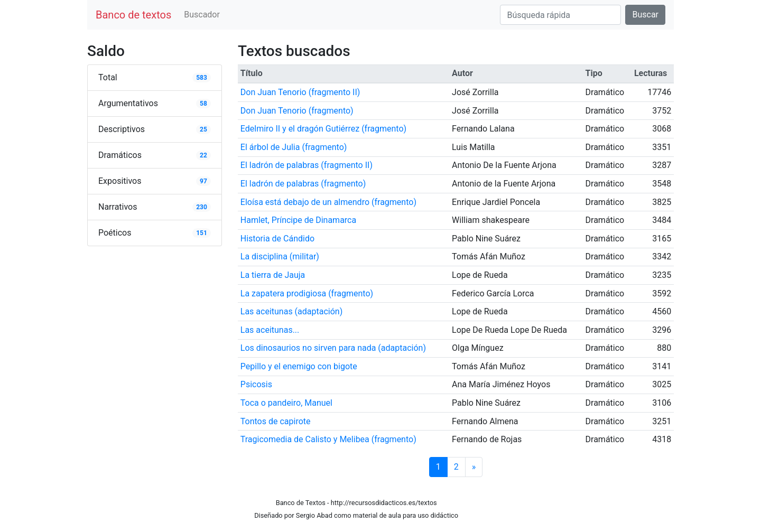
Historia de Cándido (277, 239)
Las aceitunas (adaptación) (291, 311)
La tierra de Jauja (273, 275)
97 (203, 181)
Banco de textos (133, 15)
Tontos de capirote (276, 421)
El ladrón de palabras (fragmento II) (307, 165)
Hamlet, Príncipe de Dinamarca (298, 220)
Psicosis (256, 384)
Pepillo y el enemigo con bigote (299, 366)
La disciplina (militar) (280, 256)
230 (202, 207)
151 (202, 233)
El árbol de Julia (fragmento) (294, 147)
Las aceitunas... (270, 330)
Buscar (645, 15)
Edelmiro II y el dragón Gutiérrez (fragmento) (323, 129)
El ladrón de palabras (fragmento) (303, 184)
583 (202, 78)
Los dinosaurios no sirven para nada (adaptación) (333, 348)
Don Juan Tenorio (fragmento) (297, 111)
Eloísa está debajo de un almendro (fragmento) (328, 202)
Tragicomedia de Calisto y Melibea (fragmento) (328, 439)
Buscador (202, 15)
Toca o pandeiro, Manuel (286, 403)
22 (203, 155)
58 (203, 104)
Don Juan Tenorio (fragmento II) (300, 92)
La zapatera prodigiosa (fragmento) (307, 293)
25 (203, 129)
